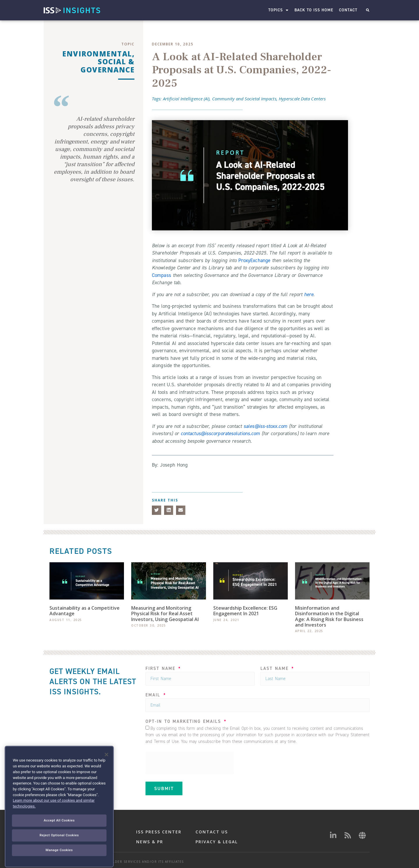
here (309, 294)
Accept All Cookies (59, 842)
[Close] (106, 776)
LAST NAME (276, 669)
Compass (161, 275)
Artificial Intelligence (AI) (186, 99)
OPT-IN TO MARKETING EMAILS (184, 722)
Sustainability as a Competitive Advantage (85, 611)
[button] (368, 10)
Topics (278, 10)
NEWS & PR (150, 842)
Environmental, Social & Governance (98, 62)
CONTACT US (212, 832)
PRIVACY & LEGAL (217, 842)
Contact (348, 10)
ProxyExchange (254, 260)
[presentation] (190, 763)
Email (154, 695)
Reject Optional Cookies (59, 857)
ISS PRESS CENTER (159, 832)
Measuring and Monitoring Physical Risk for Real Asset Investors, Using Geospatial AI (165, 613)
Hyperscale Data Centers (302, 99)
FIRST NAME (161, 669)
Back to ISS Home (314, 10)
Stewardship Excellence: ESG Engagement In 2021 (245, 611)
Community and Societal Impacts (244, 99)
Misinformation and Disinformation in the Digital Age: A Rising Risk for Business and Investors (329, 616)
